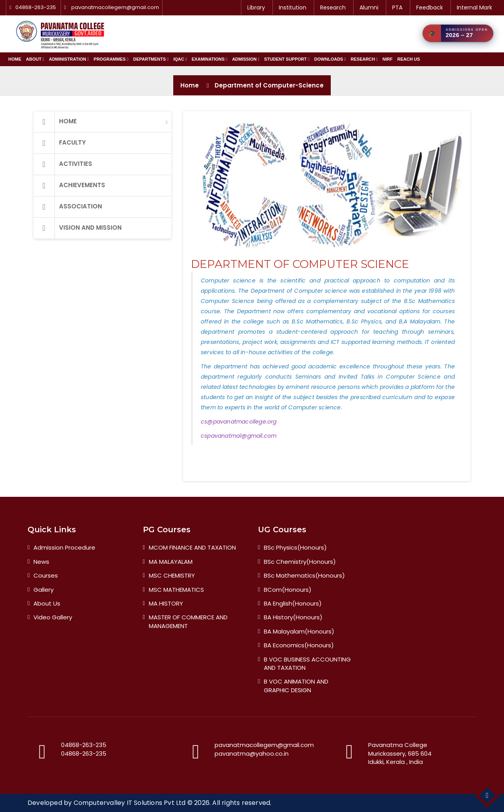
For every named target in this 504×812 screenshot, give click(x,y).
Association (68, 207)
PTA (397, 7)
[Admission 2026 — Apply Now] (458, 33)
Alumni (369, 7)
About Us (47, 603)
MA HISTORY (166, 603)
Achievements (69, 186)
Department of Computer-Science (269, 85)
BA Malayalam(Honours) (299, 631)
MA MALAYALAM (171, 562)
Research (333, 7)
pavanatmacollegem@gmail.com (115, 7)
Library (256, 7)
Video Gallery (53, 617)
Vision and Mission (78, 228)
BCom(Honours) (288, 590)
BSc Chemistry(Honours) (300, 562)
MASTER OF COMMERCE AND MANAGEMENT (188, 621)
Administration (69, 59)
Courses (46, 575)
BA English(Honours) (293, 603)
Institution (293, 7)
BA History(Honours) (293, 617)
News (41, 562)
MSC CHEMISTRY (172, 575)
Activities (63, 164)
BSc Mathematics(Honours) (304, 575)
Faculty (60, 143)
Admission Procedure (64, 547)
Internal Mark (474, 7)
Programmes (111, 59)
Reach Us (409, 59)
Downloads (330, 59)
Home (15, 59)
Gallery (44, 590)
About (35, 59)
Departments (151, 59)
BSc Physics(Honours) (295, 547)
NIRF (387, 59)
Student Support (287, 59)
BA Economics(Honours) (299, 645)
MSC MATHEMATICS (176, 590)
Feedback (430, 7)
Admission (246, 59)
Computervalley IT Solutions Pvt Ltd (130, 803)
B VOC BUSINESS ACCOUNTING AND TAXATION (307, 663)
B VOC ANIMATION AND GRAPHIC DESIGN (296, 686)
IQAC (180, 59)
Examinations (210, 59)
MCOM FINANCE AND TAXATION (192, 547)
